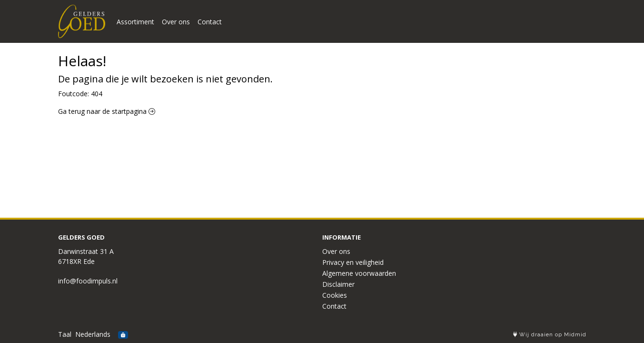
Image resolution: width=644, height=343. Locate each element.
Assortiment (135, 22)
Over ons (176, 22)
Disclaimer (338, 284)
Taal (65, 334)
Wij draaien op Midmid (550, 335)
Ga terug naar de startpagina (107, 111)
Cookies (335, 295)
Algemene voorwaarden (359, 273)
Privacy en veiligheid (353, 262)
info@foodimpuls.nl (88, 281)
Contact (210, 22)
